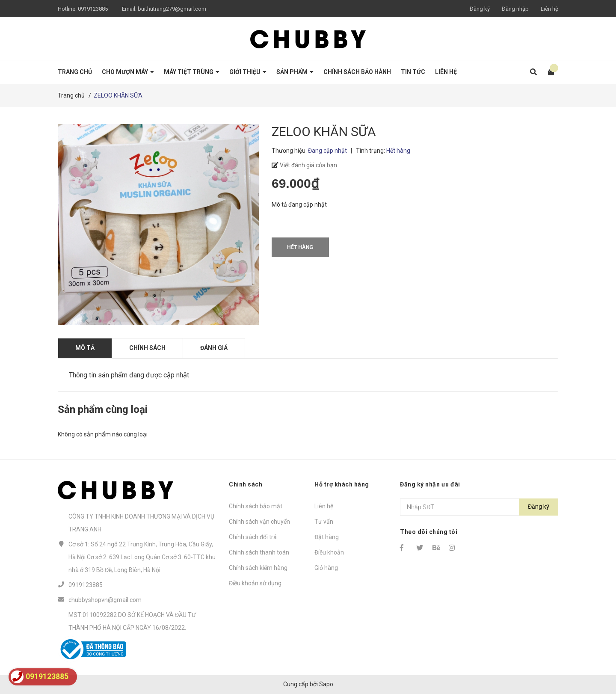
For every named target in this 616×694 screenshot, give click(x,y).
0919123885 (93, 9)
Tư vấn (324, 522)
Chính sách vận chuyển (259, 522)
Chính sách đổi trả (253, 537)
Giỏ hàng (326, 568)
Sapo (326, 684)
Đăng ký (480, 9)
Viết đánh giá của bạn (308, 165)
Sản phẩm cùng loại (103, 409)
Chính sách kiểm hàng (258, 568)
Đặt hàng (327, 537)
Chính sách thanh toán (259, 552)
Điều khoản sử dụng (255, 583)
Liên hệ (549, 9)
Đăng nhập (515, 9)
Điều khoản (329, 552)
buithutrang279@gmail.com (172, 9)
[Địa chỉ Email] (479, 507)
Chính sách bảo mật (256, 506)
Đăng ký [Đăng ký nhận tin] (539, 507)
